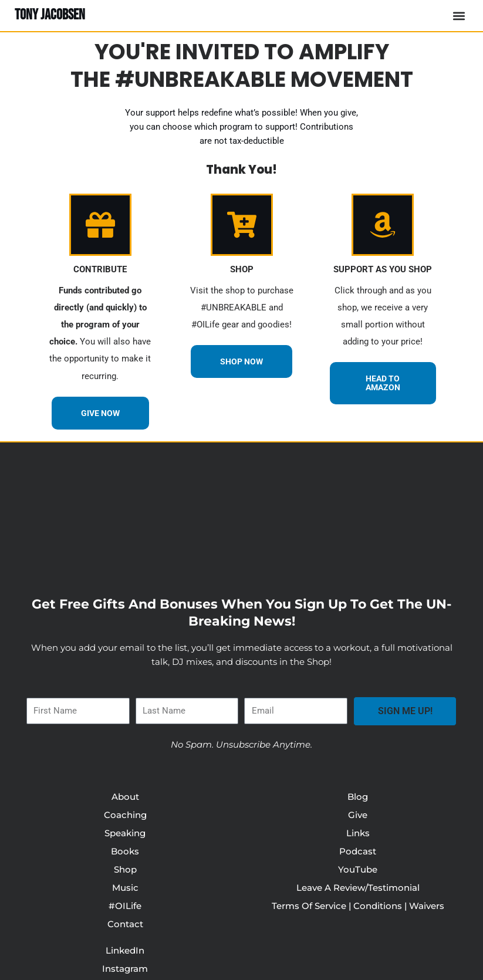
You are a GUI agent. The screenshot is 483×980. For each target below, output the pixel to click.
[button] (459, 16)
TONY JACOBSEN (50, 15)
